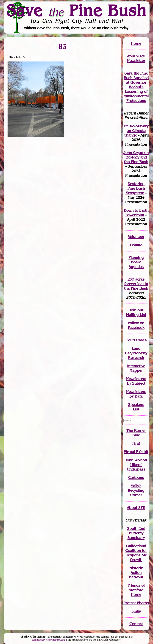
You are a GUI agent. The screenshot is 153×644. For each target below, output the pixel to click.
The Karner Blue (136, 433)
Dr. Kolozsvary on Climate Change (136, 131)
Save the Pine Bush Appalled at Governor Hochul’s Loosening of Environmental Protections (136, 87)
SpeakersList (136, 407)
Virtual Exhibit (136, 452)
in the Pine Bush (136, 286)
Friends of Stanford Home (136, 590)
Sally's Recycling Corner (136, 490)
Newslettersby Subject (136, 381)
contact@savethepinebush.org (48, 640)
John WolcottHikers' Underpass (136, 465)
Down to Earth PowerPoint (136, 213)
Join (133, 310)
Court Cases (136, 340)
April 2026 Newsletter (136, 58)
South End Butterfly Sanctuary (136, 533)
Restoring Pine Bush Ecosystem (135, 188)
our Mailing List (136, 312)
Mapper (136, 370)
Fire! (136, 443)
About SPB (136, 508)
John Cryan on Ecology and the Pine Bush (136, 157)
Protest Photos (136, 603)
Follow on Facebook (136, 325)
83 (63, 46)
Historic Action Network (136, 573)
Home (136, 43)
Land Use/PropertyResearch (136, 353)
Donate (136, 245)
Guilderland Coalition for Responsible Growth (136, 553)
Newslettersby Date (136, 394)
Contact (136, 624)
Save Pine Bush (77, 11)
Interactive (136, 366)
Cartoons (136, 478)
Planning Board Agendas (136, 262)
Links (136, 611)
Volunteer (136, 237)
